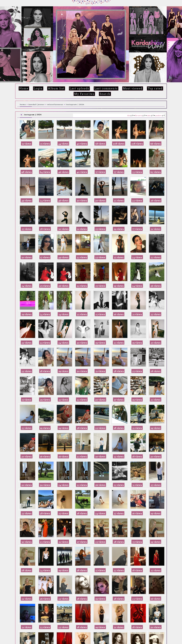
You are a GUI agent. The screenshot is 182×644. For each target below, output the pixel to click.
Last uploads (79, 88)
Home (24, 88)
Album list (56, 88)
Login (38, 88)
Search (105, 94)
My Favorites (84, 94)
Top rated (155, 88)
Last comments (106, 88)
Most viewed (133, 88)
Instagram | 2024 (75, 104)
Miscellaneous (55, 104)
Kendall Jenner (37, 104)
